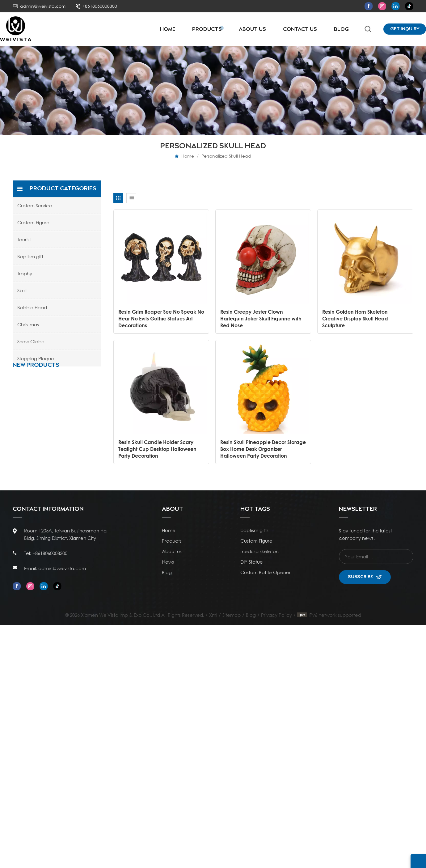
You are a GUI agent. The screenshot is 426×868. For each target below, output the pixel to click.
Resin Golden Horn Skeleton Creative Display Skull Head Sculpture (355, 318)
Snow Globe (31, 341)
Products (207, 30)
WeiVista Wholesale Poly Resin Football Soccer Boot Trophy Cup (71, 524)
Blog (341, 30)
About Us (252, 30)
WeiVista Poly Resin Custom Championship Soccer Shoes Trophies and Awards (73, 644)
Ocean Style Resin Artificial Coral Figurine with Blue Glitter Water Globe (71, 444)
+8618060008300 (100, 6)
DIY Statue (252, 805)
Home (168, 30)
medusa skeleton (259, 794)
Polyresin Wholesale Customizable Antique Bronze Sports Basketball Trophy (71, 484)
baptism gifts (254, 773)
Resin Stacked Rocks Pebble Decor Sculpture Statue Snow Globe (72, 404)
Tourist (24, 239)
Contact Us (300, 30)
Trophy (25, 273)
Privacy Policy (276, 858)
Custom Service (35, 205)
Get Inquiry (405, 29)
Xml (213, 858)
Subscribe (365, 820)
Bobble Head (32, 307)
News (168, 805)
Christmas (28, 324)
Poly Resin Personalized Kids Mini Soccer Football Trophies (72, 564)
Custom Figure (33, 222)
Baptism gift (30, 256)
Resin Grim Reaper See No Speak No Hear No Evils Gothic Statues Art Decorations (161, 318)
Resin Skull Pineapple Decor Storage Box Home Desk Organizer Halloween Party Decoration (263, 449)
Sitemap (232, 858)
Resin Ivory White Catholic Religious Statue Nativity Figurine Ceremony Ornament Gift (71, 685)
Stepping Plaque (36, 358)
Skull (22, 290)
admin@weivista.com (43, 6)
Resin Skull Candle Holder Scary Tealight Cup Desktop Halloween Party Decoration (157, 449)
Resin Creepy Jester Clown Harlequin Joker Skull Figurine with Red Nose (261, 318)
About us (172, 794)
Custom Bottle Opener (266, 815)
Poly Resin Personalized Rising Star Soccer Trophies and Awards (72, 604)
